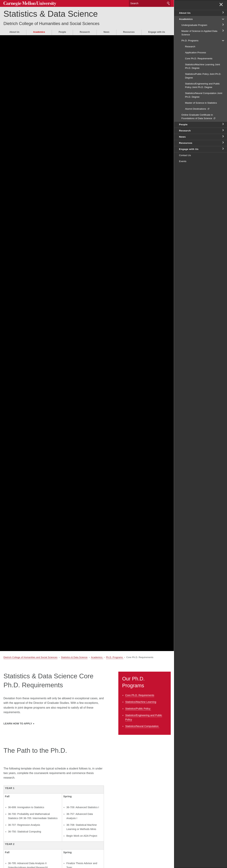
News (106, 32)
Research (85, 32)
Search (168, 3)
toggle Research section (223, 130)
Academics (39, 32)
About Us (15, 32)
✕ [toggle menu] (221, 5)
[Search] (150, 3)
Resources (129, 32)
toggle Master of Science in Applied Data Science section (223, 31)
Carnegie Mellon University (30, 4)
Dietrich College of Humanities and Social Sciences (52, 23)
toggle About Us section (223, 13)
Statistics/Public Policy (138, 709)
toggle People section (223, 124)
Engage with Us (157, 32)
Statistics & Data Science (51, 14)
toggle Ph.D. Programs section (223, 40)
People (62, 32)
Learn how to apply (18, 724)
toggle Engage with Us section (223, 149)
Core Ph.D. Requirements (140, 695)
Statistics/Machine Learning (141, 702)
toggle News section (223, 137)
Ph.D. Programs (115, 657)
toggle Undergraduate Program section (223, 25)
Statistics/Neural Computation (142, 726)
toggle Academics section (223, 19)
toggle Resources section (223, 143)
